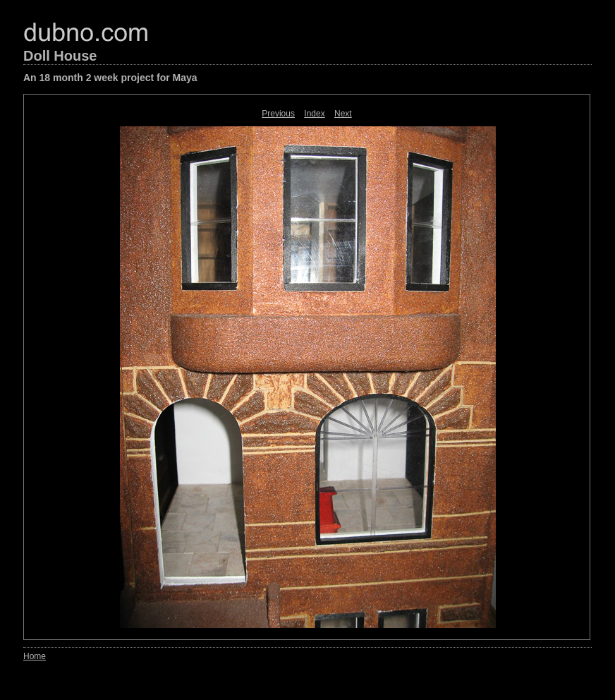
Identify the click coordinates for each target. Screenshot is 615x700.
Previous (278, 114)
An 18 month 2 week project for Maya (110, 78)
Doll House (60, 56)
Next (343, 114)
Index (314, 114)
